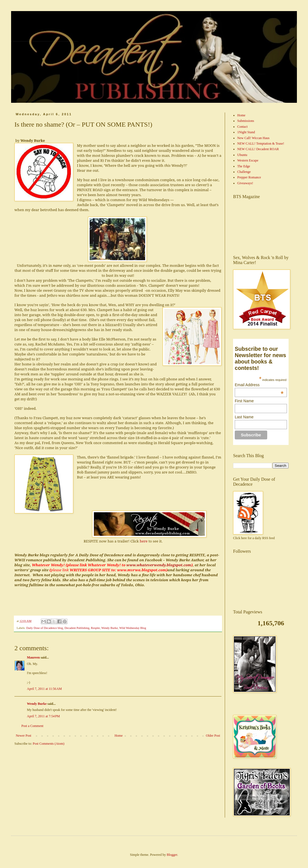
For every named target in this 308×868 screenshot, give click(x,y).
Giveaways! (245, 183)
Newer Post (24, 736)
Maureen (33, 657)
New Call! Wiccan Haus (253, 138)
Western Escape (248, 160)
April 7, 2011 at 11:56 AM (44, 689)
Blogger (172, 855)
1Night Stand (246, 132)
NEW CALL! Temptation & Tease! (261, 144)
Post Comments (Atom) (49, 744)
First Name (244, 401)
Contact (242, 127)
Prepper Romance (249, 177)
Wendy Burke (109, 628)
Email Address (259, 385)
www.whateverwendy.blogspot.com (159, 565)
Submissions (246, 121)
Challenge (244, 172)
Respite (95, 628)
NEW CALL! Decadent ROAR (258, 149)
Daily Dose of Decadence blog (45, 628)
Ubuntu (242, 155)
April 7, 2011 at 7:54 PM (43, 716)
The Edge (244, 166)
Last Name (244, 417)
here (143, 541)
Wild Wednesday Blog (133, 628)
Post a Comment (32, 726)
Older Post (213, 736)
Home (119, 736)
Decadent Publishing (77, 628)
